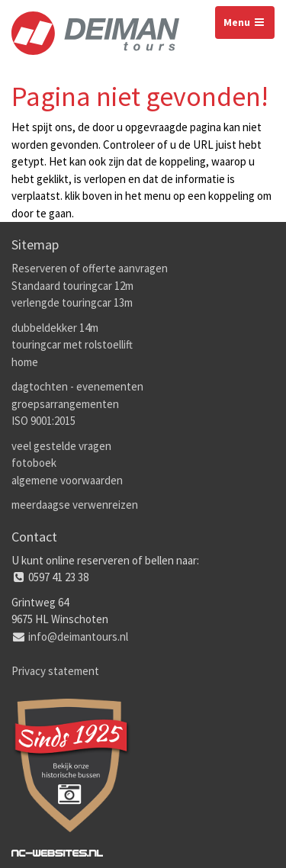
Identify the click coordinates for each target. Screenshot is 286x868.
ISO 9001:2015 (43, 421)
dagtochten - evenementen (77, 386)
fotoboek (34, 463)
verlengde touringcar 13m (72, 302)
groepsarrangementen (65, 404)
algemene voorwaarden (67, 480)
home (25, 362)
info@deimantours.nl (78, 637)
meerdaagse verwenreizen (75, 505)
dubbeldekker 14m (55, 328)
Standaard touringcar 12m (72, 286)
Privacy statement (55, 671)
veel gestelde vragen (61, 446)
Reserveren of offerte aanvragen (90, 268)
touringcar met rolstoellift (72, 344)
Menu (245, 22)
